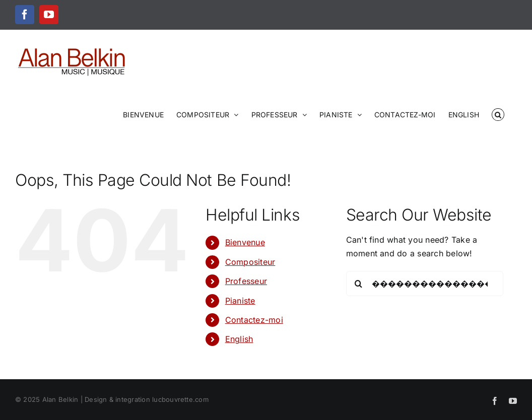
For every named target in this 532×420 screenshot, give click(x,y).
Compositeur (250, 262)
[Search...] (425, 284)
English (239, 339)
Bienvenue (245, 242)
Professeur (246, 281)
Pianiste (240, 301)
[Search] (359, 284)
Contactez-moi (254, 320)
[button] (498, 114)
